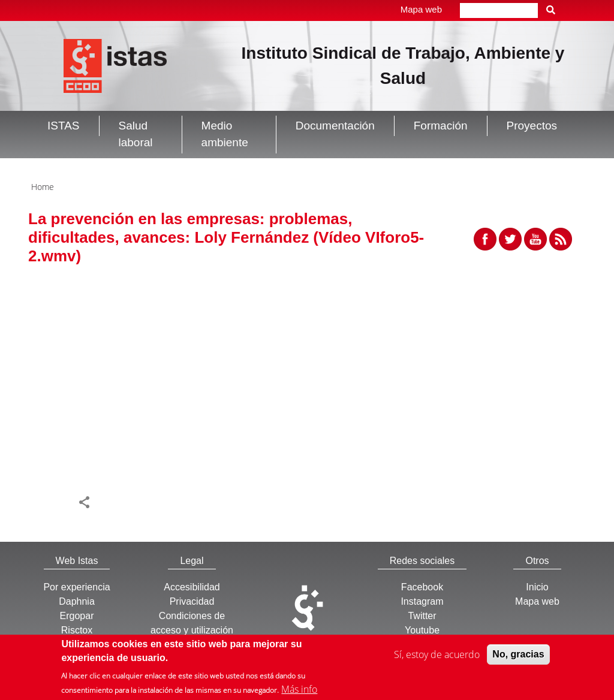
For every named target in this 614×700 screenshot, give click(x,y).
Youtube (422, 630)
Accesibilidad (192, 587)
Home (43, 187)
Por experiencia (76, 587)
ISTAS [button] (64, 126)
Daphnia (77, 601)
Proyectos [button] (532, 126)
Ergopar (77, 616)
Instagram (422, 601)
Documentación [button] (335, 126)
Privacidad (192, 601)
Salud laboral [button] (136, 134)
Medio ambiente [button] (225, 134)
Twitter (422, 616)
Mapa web (421, 9)
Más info (299, 692)
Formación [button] (441, 126)
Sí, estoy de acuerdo (437, 657)
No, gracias (518, 657)
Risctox (77, 630)
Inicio (537, 587)
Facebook (422, 587)
